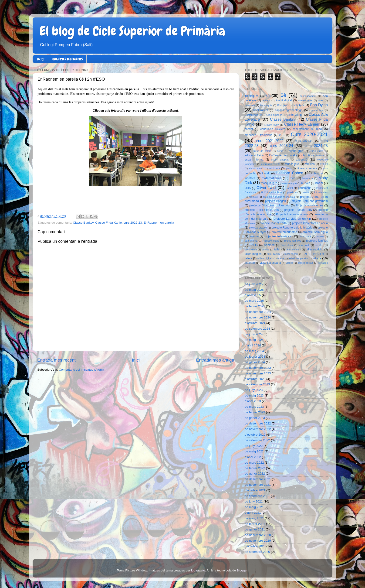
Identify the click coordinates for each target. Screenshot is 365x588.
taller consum (293, 250)
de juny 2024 (254, 334)
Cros (282, 135)
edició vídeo (316, 151)
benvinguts (266, 105)
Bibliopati (282, 105)
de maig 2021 (254, 507)
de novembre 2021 (258, 485)
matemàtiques (272, 178)
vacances (250, 263)
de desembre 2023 (258, 368)
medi (293, 178)
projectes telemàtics (278, 236)
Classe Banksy (83, 223)
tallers (248, 258)
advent (266, 100)
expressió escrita (271, 164)
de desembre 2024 (258, 312)
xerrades (323, 263)
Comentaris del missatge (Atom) (81, 370)
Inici (136, 360)
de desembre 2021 (258, 479)
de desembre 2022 (258, 423)
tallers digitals (265, 258)
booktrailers (261, 110)
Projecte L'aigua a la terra (292, 214)
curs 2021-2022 (270, 141)
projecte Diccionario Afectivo (269, 205)
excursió (301, 159)
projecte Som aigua (315, 232)
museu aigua (289, 183)
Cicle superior (274, 115)
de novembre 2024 (258, 317)
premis (305, 192)
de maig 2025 (254, 290)
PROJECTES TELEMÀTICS (67, 59)
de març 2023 (254, 407)
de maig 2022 (254, 451)
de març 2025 (254, 301)
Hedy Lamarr (256, 168)
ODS (248, 188)
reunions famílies (317, 241)
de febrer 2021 (255, 524)
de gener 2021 (255, 529)
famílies (310, 164)
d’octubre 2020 (255, 546)
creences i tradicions (259, 135)
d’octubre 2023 (255, 379)
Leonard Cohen (290, 173)
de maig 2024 (254, 340)
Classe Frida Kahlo (108, 223)
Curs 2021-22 (304, 141)
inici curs (274, 168)
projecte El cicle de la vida (262, 210)
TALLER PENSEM (313, 254)
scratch (319, 245)
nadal (319, 183)
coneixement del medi (308, 129)
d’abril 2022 (253, 457)
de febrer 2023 (255, 412)
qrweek (320, 236)
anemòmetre (305, 100)
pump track (305, 236)
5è (268, 96)
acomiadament (308, 96)
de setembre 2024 (257, 329)
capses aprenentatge (289, 110)
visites (290, 263)
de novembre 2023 (258, 373)
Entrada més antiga (215, 360)
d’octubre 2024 (255, 323)
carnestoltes (316, 110)
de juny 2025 (254, 284)
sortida (266, 250)
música (306, 183)
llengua (318, 173)
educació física (254, 155)
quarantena (251, 241)
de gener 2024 (255, 362)
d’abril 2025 (253, 295)
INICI (41, 59)
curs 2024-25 (316, 146)
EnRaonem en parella (159, 223)
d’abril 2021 (253, 513)
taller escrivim (315, 250)
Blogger (242, 570)
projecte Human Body (298, 210)
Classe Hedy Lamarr (302, 124)
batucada (250, 105)
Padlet (289, 188)
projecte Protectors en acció (310, 223)
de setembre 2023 (257, 384)
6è (283, 95)
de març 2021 (254, 518)
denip (280, 151)
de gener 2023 (255, 418)
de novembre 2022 (258, 429)
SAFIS (254, 245)
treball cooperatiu (298, 258)
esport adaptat (280, 160)
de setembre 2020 (257, 552)
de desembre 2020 (258, 535)
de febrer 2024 (255, 357)
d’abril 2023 (253, 401)
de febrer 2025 (255, 306)
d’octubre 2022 (255, 435)
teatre (281, 258)
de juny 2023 (254, 390)
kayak (266, 173)
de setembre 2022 (257, 440)
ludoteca (250, 178)
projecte (253, 197)
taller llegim (273, 254)
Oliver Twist (266, 188)
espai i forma (254, 160)
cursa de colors (262, 151)
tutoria (317, 258)
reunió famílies (293, 241)
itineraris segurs (307, 168)
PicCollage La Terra (271, 192)
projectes (254, 236)
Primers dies (321, 192)
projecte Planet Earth (273, 223)
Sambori (269, 245)
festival (324, 164)
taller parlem (291, 254)
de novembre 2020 (258, 541)
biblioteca (299, 105)
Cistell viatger (295, 115)
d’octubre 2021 (255, 490)
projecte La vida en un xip (292, 219)
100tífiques (252, 96)
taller (277, 250)
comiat (249, 129)
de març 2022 (254, 463)
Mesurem (308, 178)
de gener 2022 (255, 473)
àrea (321, 100)
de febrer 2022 (255, 468)
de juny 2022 (254, 446)
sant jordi (304, 245)
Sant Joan (287, 245)
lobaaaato (198, 570)
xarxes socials (305, 263)
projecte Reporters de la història (292, 228)
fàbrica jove (292, 164)
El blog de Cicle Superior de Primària (132, 31)
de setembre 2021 (257, 496)
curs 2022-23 (133, 223)
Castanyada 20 (253, 115)
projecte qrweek (258, 228)
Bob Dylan (319, 105)
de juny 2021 (254, 501)
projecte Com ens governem (310, 201)
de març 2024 (254, 351)
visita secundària (270, 263)
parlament (304, 188)
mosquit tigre (269, 183)
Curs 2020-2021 (309, 134)
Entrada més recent (56, 360)
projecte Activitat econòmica (279, 197)
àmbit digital (284, 100)
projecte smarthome (284, 232)
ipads (289, 168)
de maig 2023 (254, 395)
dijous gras (296, 151)
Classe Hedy (271, 125)
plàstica (292, 192)
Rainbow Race (271, 241)
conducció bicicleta (273, 129)
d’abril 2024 (253, 345)
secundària (251, 250)
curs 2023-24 (281, 146)
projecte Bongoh (276, 201)
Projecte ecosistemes (309, 205)
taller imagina (253, 254)
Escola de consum (313, 155)
